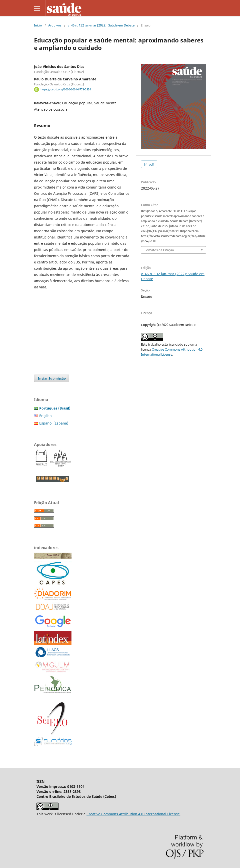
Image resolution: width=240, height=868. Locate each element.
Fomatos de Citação (159, 250)
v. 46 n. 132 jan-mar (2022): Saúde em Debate (101, 25)
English (45, 416)
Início (38, 25)
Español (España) (54, 423)
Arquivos (55, 25)
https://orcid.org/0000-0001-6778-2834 (66, 89)
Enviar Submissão (52, 378)
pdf (151, 164)
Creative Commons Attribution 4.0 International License (133, 814)
